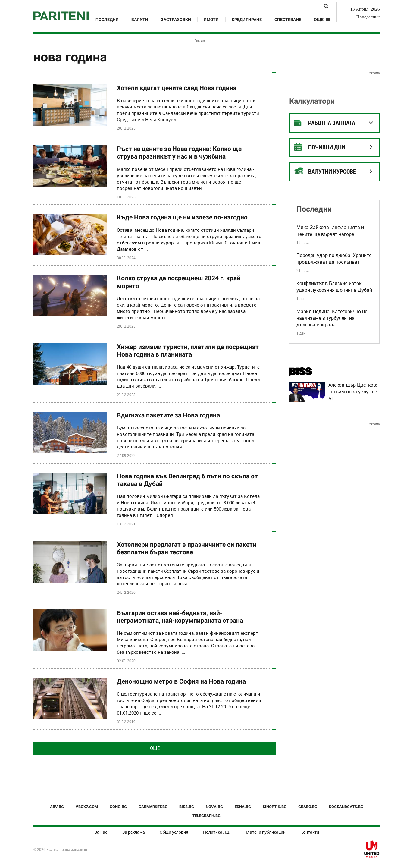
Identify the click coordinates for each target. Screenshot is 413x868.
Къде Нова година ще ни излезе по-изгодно (182, 217)
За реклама (133, 832)
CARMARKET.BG (153, 807)
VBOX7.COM (87, 807)
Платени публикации (265, 832)
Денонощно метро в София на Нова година (181, 681)
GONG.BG (118, 807)
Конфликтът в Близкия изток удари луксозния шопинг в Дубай (334, 287)
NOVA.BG (214, 807)
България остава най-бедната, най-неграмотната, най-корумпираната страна (180, 617)
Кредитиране (247, 20)
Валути (140, 20)
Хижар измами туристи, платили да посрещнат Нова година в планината (188, 351)
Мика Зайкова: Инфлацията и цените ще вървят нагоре (330, 231)
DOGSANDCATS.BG (346, 807)
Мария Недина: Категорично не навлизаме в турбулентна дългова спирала (332, 318)
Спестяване (288, 20)
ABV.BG (57, 807)
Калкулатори (312, 101)
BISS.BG (187, 807)
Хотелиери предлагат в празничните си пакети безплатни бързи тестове (187, 548)
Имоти (211, 20)
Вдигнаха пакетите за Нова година (168, 415)
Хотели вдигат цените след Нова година (177, 88)
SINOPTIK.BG (275, 807)
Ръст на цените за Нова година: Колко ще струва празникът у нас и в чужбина (179, 153)
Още (155, 748)
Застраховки (176, 20)
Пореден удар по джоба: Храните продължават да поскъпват (334, 259)
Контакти (310, 832)
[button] (322, 20)
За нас (101, 832)
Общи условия (174, 832)
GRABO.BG (308, 807)
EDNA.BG (243, 807)
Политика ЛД (216, 832)
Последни (107, 20)
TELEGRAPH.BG (206, 816)
